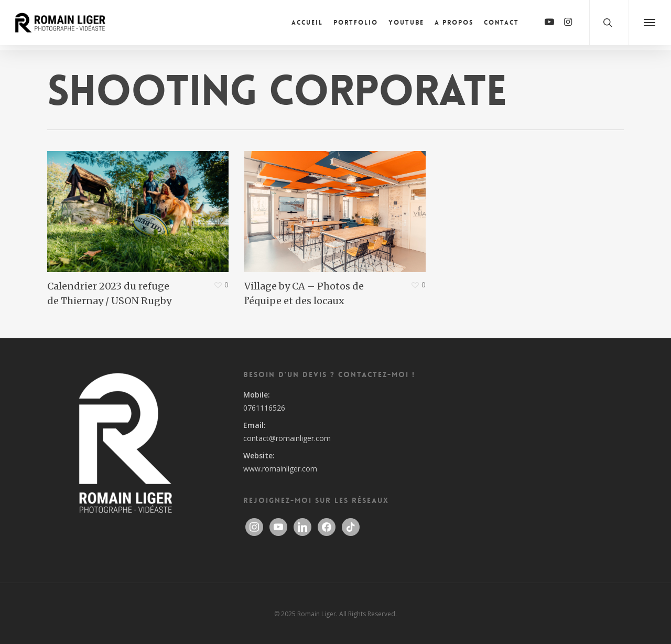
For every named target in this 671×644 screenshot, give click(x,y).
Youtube (406, 25)
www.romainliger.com (280, 469)
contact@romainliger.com (287, 438)
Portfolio (356, 25)
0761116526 (264, 408)
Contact (501, 25)
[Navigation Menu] (650, 25)
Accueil (307, 25)
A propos (454, 25)
